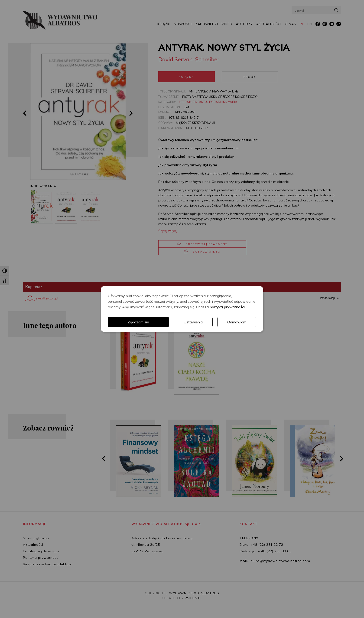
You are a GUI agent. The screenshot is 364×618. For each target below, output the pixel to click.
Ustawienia (193, 322)
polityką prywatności (227, 307)
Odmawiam (237, 322)
